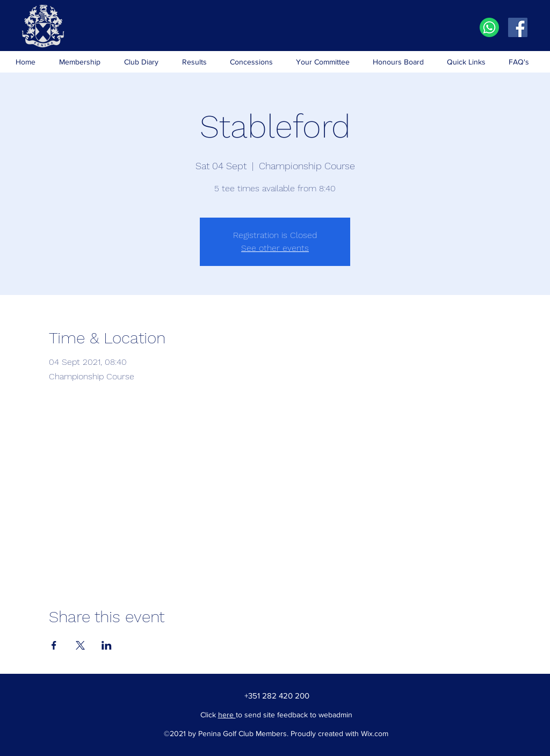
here (227, 715)
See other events (275, 248)
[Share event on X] (80, 645)
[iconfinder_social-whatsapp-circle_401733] (489, 27)
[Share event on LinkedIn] (107, 645)
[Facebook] (518, 27)
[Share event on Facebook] (54, 645)
